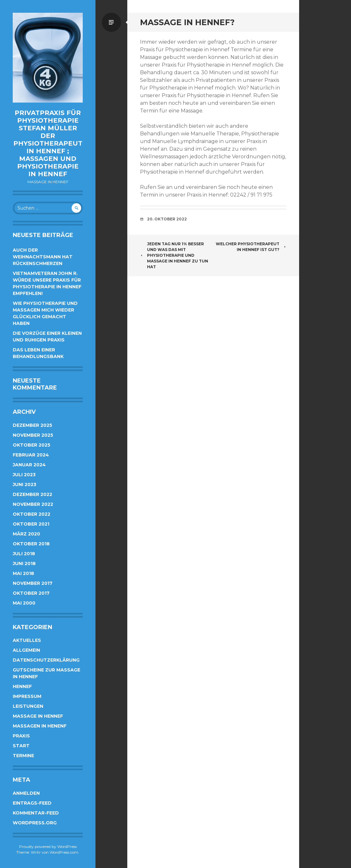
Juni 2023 (25, 484)
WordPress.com (64, 852)
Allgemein (26, 650)
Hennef (22, 686)
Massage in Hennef (38, 716)
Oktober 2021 (31, 524)
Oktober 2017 (31, 593)
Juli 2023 (24, 475)
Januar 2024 (29, 465)
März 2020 (26, 534)
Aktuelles (27, 640)
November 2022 (33, 504)
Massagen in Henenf (40, 726)
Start (21, 746)
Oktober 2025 (32, 445)
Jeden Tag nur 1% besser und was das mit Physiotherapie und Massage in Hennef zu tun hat (174, 255)
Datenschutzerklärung (46, 660)
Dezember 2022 (32, 494)
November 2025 (33, 435)
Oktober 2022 (32, 514)
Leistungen (28, 706)
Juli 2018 (24, 554)
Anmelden (26, 793)
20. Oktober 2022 (167, 219)
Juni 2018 (24, 563)
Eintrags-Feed (32, 803)
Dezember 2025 (32, 425)
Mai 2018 (23, 573)
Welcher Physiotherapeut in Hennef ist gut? (251, 247)
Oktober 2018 (31, 544)
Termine (23, 756)
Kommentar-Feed (36, 813)
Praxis (21, 736)
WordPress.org (35, 823)
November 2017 (33, 583)
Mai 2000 (24, 603)
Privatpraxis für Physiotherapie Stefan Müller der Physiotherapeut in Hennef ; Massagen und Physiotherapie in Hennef (48, 143)
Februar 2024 (31, 455)
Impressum (27, 696)
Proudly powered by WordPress (48, 846)
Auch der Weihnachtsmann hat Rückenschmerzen (43, 257)
